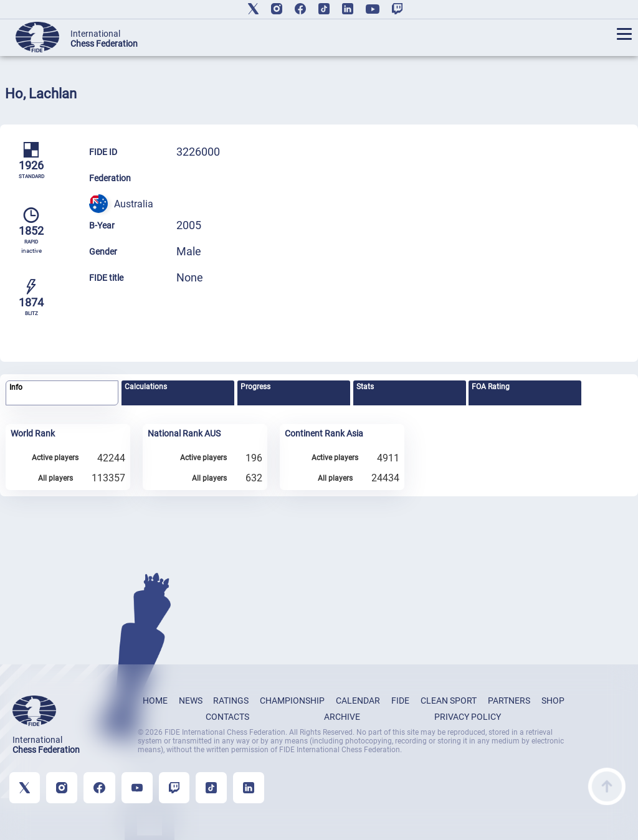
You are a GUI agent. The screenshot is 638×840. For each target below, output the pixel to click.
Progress (255, 387)
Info (16, 387)
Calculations (146, 387)
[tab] (62, 393)
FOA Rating (491, 387)
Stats (365, 387)
